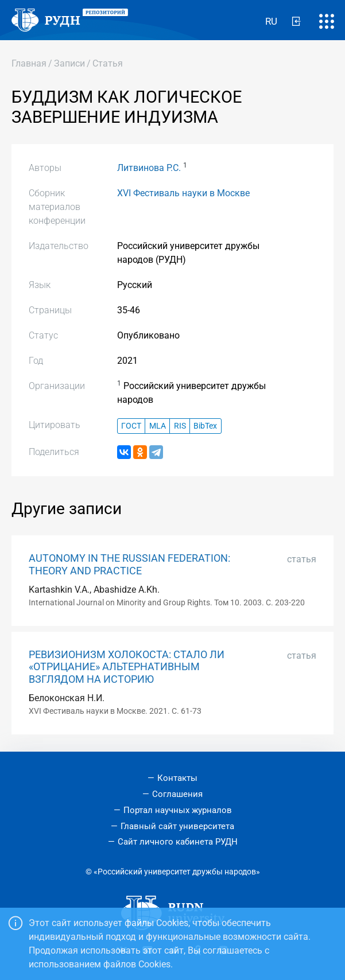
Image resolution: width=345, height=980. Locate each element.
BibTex (205, 426)
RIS (180, 426)
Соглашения (177, 794)
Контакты (177, 778)
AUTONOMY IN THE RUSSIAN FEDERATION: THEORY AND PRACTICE (129, 564)
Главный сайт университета (177, 826)
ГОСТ (131, 426)
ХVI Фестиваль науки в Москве (183, 193)
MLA (158, 426)
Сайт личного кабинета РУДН (178, 842)
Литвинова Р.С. (149, 168)
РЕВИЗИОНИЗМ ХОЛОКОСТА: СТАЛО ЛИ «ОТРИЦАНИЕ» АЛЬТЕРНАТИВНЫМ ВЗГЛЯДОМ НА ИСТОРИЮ (127, 667)
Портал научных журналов (178, 810)
